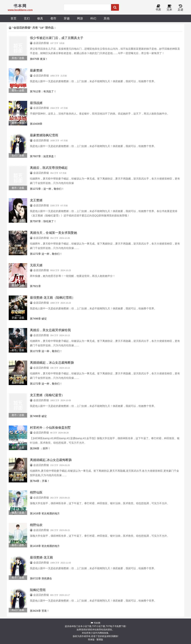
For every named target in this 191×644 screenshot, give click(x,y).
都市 (53, 18)
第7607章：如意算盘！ (43, 156)
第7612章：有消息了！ (43, 91)
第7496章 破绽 (38, 319)
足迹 (180, 8)
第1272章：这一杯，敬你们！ (47, 189)
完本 (169, 8)
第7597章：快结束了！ (43, 221)
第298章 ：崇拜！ (40, 448)
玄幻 (27, 18)
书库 (158, 8)
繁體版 (100, 640)
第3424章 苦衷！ (40, 611)
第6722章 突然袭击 (41, 578)
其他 (107, 18)
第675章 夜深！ (39, 59)
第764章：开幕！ (40, 481)
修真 (40, 18)
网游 (80, 18)
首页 (13, 18)
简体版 (91, 640)
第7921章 (35, 286)
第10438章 (36, 124)
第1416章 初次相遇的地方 (45, 513)
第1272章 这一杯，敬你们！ (46, 254)
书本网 (97, 623)
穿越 (67, 18)
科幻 (93, 18)
